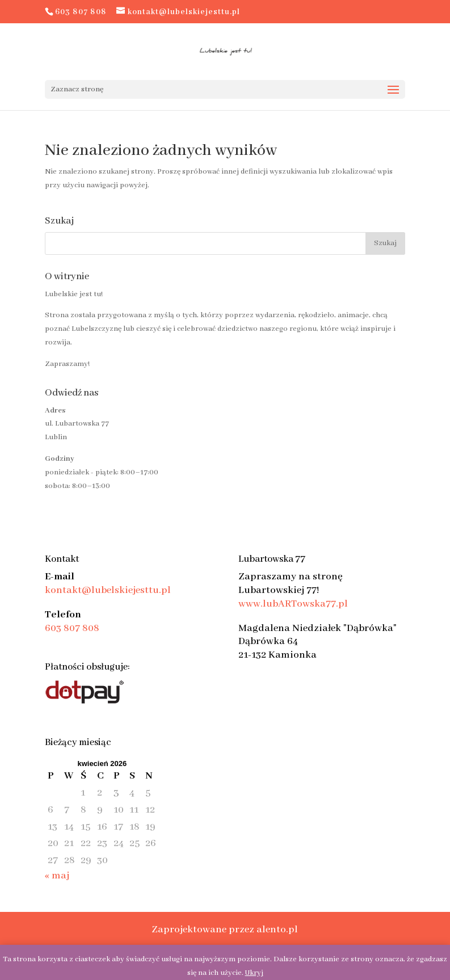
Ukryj (254, 973)
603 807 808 (72, 628)
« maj (57, 876)
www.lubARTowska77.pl (293, 604)
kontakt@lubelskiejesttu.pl (108, 590)
